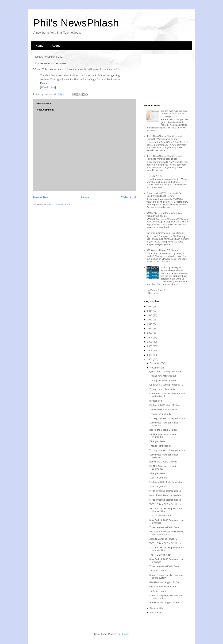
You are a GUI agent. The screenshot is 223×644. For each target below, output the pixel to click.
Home (39, 46)
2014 (150, 311)
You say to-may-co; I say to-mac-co (167, 418)
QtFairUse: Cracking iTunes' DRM (166, 372)
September (156, 613)
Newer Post (41, 197)
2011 (150, 324)
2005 (150, 351)
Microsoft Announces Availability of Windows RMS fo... (167, 533)
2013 (150, 315)
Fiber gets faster (157, 441)
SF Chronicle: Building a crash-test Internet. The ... (167, 510)
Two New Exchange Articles (163, 409)
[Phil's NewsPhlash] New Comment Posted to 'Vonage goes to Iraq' (164, 138)
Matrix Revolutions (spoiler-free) (165, 495)
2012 (150, 320)
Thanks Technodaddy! (160, 414)
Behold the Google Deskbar (163, 430)
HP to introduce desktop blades (165, 491)
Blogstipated (156, 401)
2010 (150, 329)
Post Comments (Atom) (59, 204)
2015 (150, 306)
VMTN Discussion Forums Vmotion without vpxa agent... (164, 215)
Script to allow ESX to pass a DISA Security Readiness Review (164, 195)
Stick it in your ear (158, 478)
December (156, 363)
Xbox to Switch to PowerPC (163, 539)
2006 (150, 346)
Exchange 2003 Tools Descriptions (167, 482)
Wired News (48, 87)
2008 (150, 337)
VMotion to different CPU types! (162, 250)
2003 (150, 359)
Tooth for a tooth (157, 571)
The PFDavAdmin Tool (161, 516)
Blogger (125, 634)
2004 (150, 355)
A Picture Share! (156, 290)
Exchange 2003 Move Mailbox (164, 405)
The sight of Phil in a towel (163, 380)
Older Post (128, 197)
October (154, 608)
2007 (150, 342)
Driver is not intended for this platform (165, 233)
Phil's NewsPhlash (76, 23)
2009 (150, 333)
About (56, 46)
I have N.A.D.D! (154, 176)
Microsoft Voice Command (163, 587)
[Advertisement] (166, 78)
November (156, 368)
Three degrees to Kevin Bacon (165, 527)
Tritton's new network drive (163, 376)
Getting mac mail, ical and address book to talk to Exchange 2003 (174, 114)
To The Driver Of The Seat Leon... (166, 504)
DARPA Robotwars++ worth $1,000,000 (163, 436)
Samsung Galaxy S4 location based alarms (172, 269)
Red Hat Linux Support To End (165, 582)
